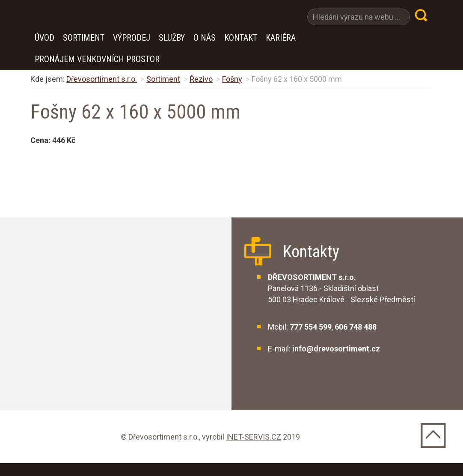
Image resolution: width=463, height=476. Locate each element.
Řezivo (201, 79)
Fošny (232, 79)
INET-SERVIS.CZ (254, 437)
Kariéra (281, 38)
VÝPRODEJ (132, 38)
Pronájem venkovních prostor (97, 59)
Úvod (45, 38)
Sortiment (163, 79)
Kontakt (241, 38)
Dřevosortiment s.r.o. (102, 79)
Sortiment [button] (84, 38)
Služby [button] (172, 38)
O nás (205, 38)
